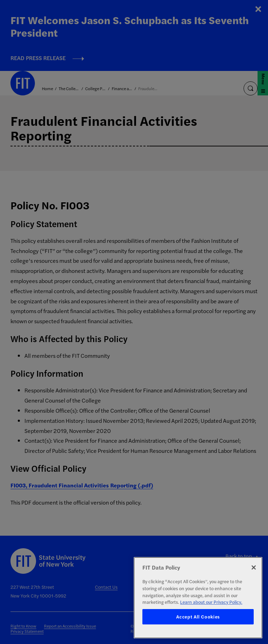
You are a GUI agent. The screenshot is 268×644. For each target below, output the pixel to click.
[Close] (254, 567)
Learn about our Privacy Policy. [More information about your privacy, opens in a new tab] (211, 602)
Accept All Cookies (198, 617)
